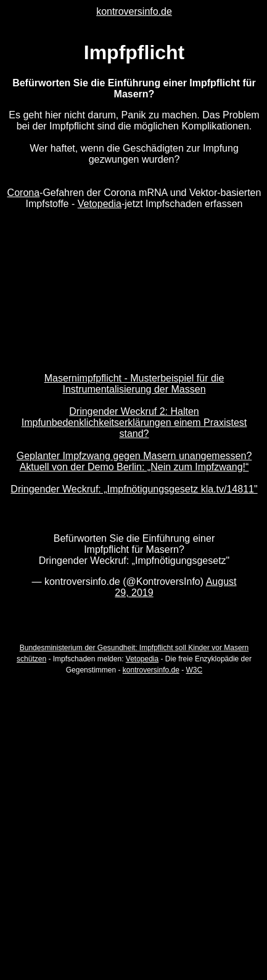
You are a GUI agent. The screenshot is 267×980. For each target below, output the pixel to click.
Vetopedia (100, 204)
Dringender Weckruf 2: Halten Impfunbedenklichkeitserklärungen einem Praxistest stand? (134, 423)
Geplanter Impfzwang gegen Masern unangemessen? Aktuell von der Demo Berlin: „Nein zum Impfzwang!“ (134, 461)
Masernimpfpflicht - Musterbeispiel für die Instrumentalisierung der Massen (134, 384)
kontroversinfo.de (134, 11)
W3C (195, 670)
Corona (23, 193)
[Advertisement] (133, 819)
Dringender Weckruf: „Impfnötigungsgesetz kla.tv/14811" (134, 489)
